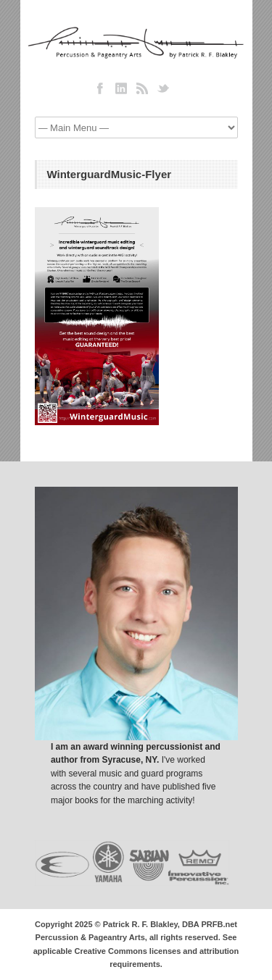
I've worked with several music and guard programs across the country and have (128, 773)
